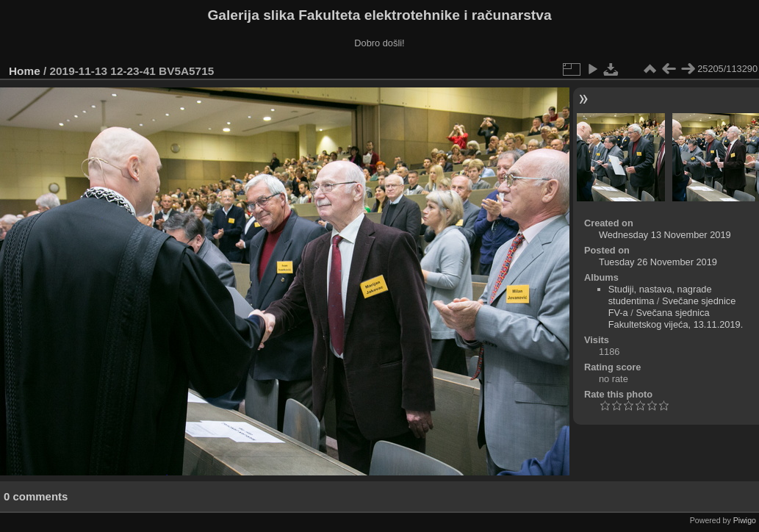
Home (25, 71)
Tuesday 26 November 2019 (658, 262)
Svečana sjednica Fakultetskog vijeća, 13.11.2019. (676, 319)
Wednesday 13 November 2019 (665, 235)
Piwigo (745, 520)
